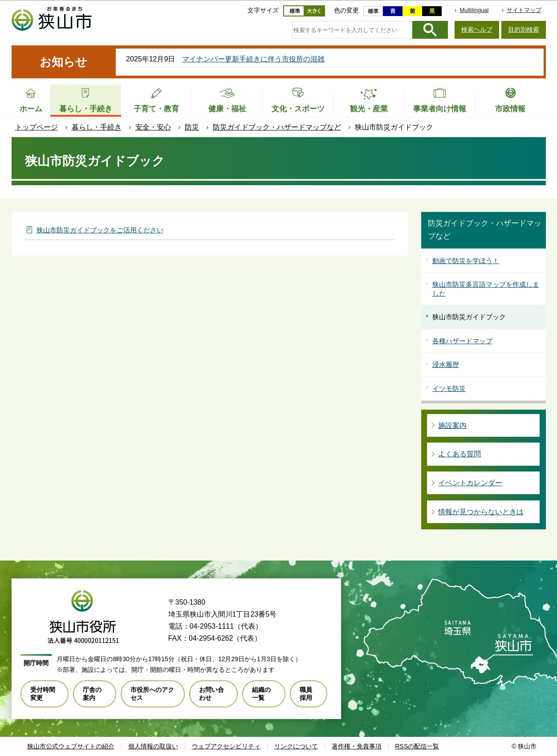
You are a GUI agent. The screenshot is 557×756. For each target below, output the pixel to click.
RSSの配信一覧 (417, 746)
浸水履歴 (446, 364)
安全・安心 (153, 127)
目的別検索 (524, 29)
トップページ (37, 127)
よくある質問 (459, 454)
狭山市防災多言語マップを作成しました (486, 289)
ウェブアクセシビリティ (226, 746)
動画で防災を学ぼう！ (466, 261)
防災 (192, 127)
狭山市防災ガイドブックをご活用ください (100, 230)
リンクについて (296, 746)
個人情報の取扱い (153, 746)
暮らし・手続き (97, 127)
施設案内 (452, 425)
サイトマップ (524, 10)
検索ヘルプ (477, 29)
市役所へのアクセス (152, 694)
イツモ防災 (449, 388)
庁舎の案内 (92, 694)
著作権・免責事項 (357, 746)
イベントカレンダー (470, 483)
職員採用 (306, 694)
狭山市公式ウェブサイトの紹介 (71, 746)
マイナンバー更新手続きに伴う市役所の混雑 (253, 59)
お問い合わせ (211, 694)
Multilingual (474, 10)
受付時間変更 (43, 694)
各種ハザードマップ (462, 341)
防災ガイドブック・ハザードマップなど (277, 127)
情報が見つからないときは (481, 512)
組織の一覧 (261, 694)
